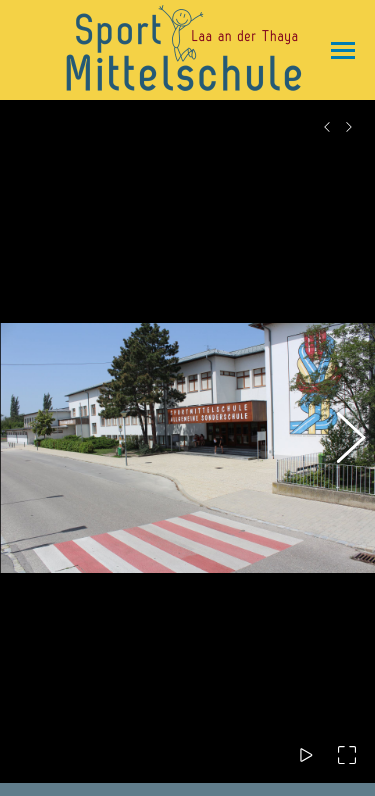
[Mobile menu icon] (338, 50)
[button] (340, 432)
